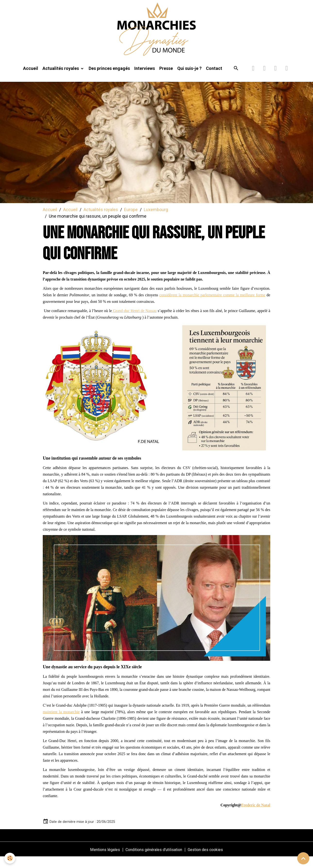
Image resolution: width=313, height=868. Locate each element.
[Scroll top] (303, 858)
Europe (131, 220)
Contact (214, 79)
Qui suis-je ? (189, 79)
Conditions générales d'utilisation (153, 860)
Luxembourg (156, 220)
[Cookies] (10, 858)
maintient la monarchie (61, 723)
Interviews (145, 79)
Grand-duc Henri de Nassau (134, 322)
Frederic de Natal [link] (256, 816)
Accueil (31, 79)
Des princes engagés (109, 79)
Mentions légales (99, 860)
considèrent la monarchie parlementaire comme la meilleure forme (212, 306)
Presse (166, 79)
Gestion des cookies (211, 860)
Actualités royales (61, 79)
